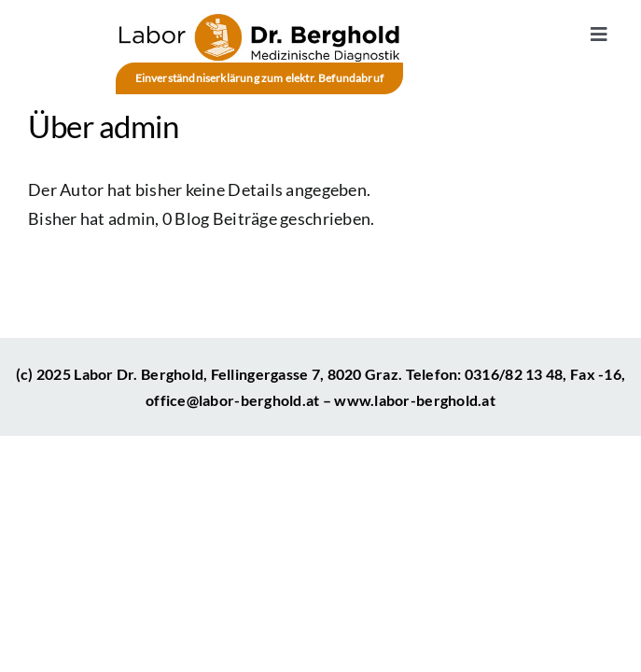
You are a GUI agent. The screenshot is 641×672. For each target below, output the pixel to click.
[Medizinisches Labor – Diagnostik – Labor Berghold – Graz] (259, 22)
